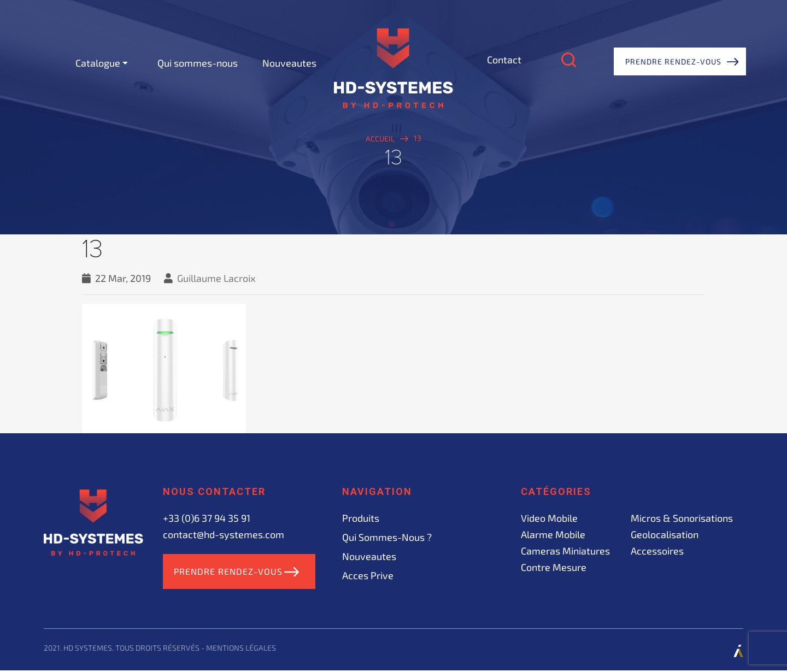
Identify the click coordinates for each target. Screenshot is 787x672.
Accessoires (657, 551)
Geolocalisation (665, 534)
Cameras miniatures (565, 551)
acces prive (368, 575)
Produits (361, 518)
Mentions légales (241, 649)
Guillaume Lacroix (216, 278)
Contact (504, 60)
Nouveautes (289, 63)
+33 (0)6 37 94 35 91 (207, 518)
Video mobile (549, 518)
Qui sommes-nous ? (387, 537)
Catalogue (98, 63)
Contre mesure (554, 567)
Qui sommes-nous (198, 63)
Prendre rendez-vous (673, 61)
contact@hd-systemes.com (224, 534)
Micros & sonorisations (682, 518)
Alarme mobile (553, 534)
